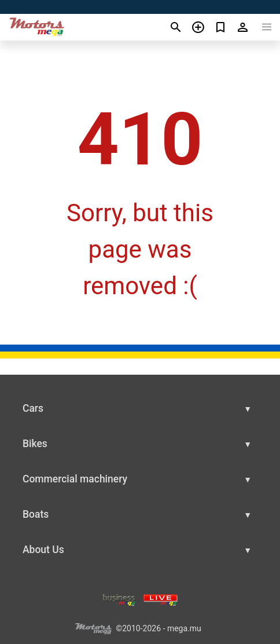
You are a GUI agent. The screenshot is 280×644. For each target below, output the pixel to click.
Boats (36, 514)
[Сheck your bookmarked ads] (221, 27)
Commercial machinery (75, 479)
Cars (33, 408)
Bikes (35, 444)
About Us (43, 550)
